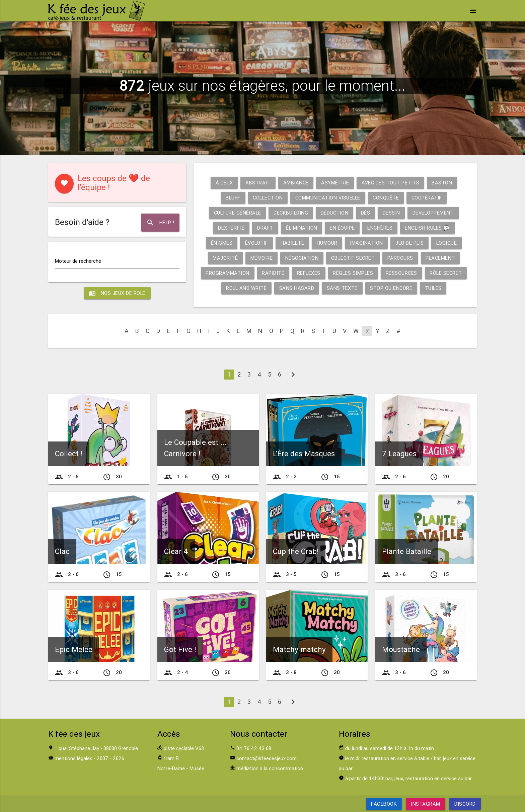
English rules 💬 (428, 228)
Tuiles (435, 288)
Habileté (292, 243)
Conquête (388, 198)
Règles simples (354, 273)
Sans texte (343, 288)
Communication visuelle (328, 198)
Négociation (301, 258)
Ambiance (295, 183)
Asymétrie (335, 183)
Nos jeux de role (117, 293)
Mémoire (260, 258)
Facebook (384, 804)
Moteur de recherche (78, 261)
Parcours (401, 258)
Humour (327, 243)
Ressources (403, 273)
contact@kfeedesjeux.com (267, 758)
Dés (366, 213)
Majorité (224, 258)
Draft (264, 228)
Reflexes (309, 273)
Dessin (392, 213)
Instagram (426, 804)
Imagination (367, 243)
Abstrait (257, 183)
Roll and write (246, 288)
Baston (443, 183)
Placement (442, 258)
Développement (435, 213)
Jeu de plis (410, 243)
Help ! (160, 223)
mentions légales (73, 758)
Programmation (228, 273)
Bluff (231, 198)
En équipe (342, 228)
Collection (267, 198)
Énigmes (220, 243)
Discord (465, 804)
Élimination (301, 228)
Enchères (380, 228)
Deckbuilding (290, 213)
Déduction (335, 213)
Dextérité (230, 228)
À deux (223, 183)
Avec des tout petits (391, 183)
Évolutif (256, 243)
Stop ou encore (392, 288)
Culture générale (236, 213)
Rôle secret (448, 273)
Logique (448, 243)
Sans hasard (297, 288)
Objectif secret (353, 258)
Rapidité (273, 273)
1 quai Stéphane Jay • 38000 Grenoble (96, 748)
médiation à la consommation (270, 768)
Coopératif (429, 198)
